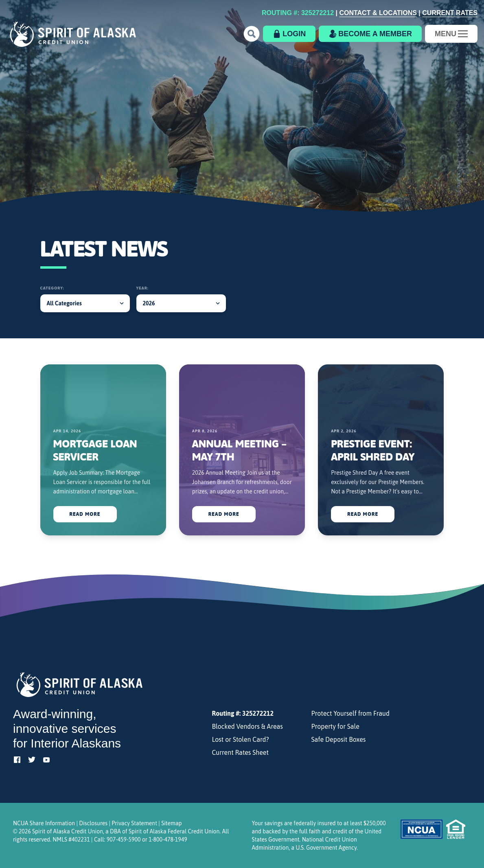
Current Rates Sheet (240, 752)
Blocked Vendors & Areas (247, 726)
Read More (85, 514)
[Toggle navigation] (451, 34)
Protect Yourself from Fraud (350, 713)
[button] (252, 34)
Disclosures (93, 823)
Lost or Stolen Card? (240, 739)
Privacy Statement (134, 823)
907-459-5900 (124, 840)
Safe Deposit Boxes (339, 739)
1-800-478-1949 (168, 840)
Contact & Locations (378, 13)
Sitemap (171, 823)
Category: (52, 288)
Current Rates (450, 13)
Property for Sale (335, 726)
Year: (142, 288)
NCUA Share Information (44, 823)
